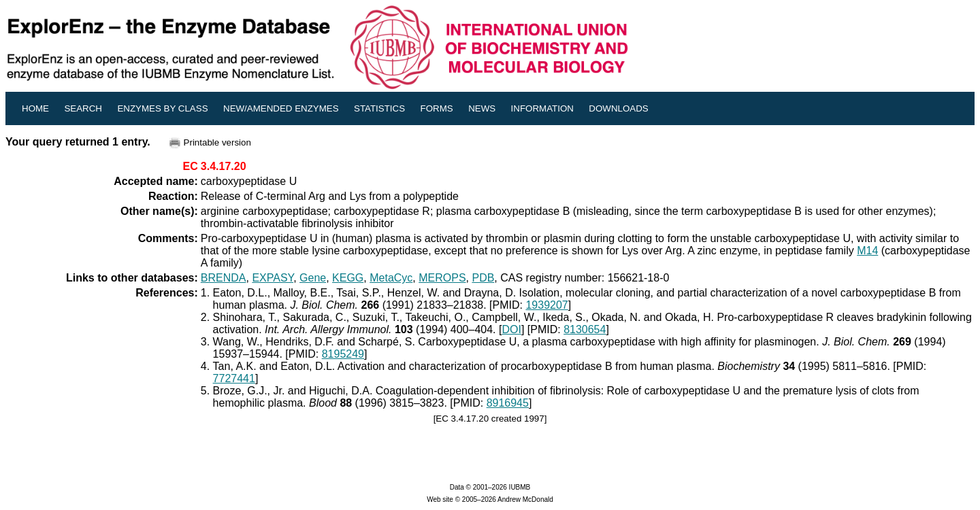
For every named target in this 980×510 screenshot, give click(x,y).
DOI (511, 329)
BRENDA (224, 278)
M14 (867, 251)
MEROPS (442, 278)
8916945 (508, 403)
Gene (313, 278)
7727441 (234, 378)
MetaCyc (391, 278)
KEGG (348, 278)
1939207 (546, 305)
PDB (483, 278)
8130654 (585, 329)
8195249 (343, 354)
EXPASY (273, 278)
